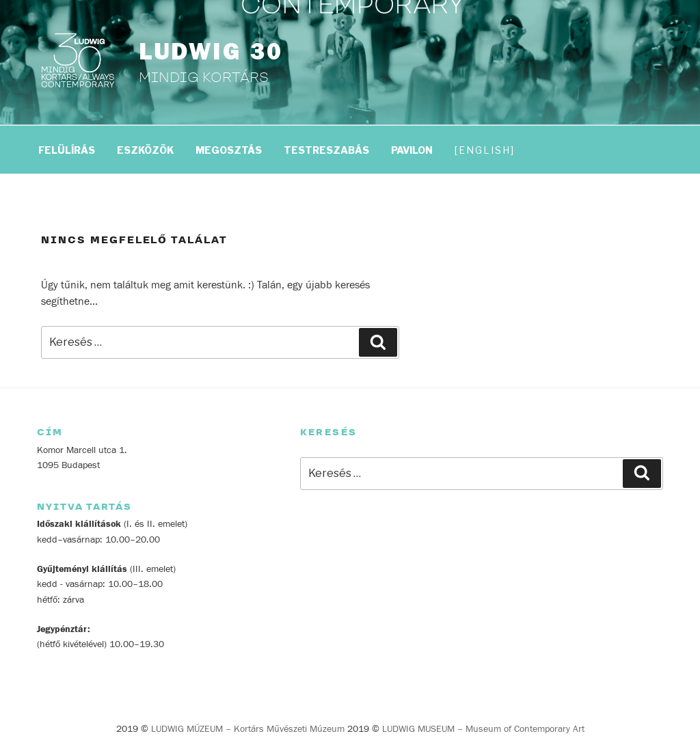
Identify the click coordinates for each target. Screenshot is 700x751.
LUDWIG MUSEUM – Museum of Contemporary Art (483, 729)
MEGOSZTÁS (229, 150)
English (485, 150)
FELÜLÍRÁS (67, 150)
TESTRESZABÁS (326, 150)
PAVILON (412, 150)
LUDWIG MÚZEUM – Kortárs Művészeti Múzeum (248, 729)
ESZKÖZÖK (145, 150)
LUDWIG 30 (211, 52)
